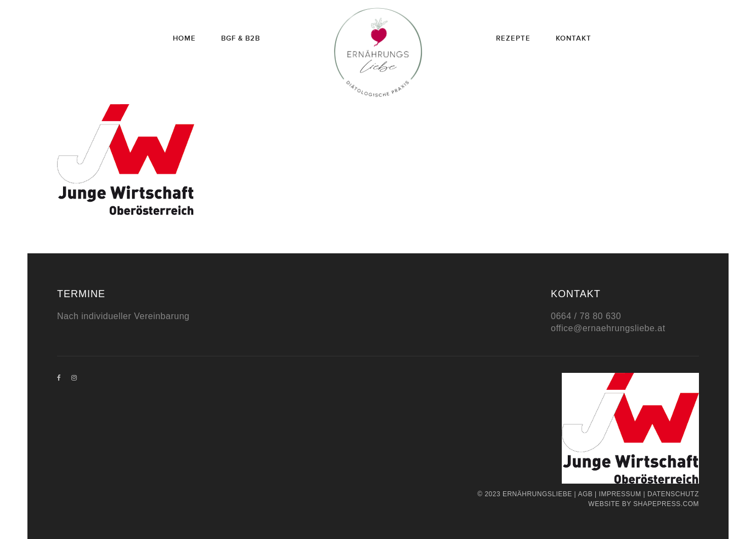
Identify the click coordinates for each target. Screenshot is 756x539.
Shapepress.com (666, 504)
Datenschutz (673, 494)
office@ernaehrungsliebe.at (608, 328)
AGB (585, 494)
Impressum (620, 494)
